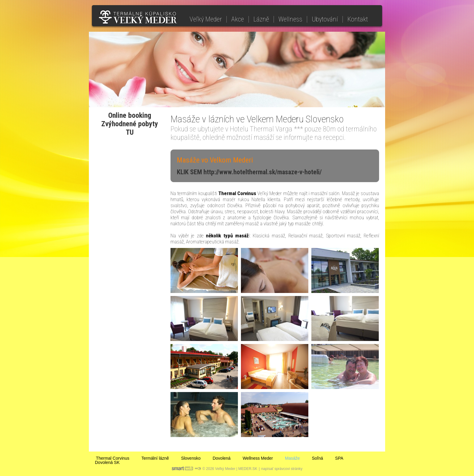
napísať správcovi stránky (282, 469)
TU (130, 132)
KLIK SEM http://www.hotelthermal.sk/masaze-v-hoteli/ (249, 172)
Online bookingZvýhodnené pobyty (130, 120)
